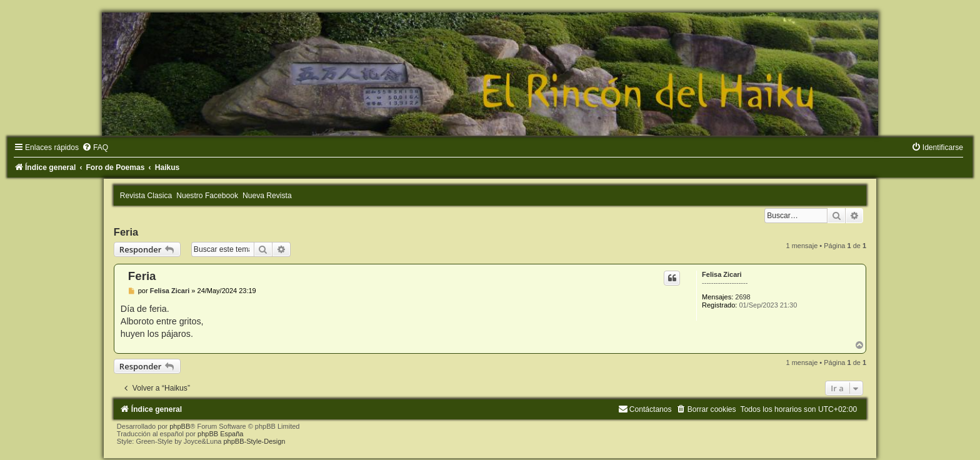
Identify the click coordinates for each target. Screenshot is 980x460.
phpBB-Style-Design (254, 441)
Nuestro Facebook (207, 196)
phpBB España (220, 434)
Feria (126, 232)
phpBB (180, 426)
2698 (742, 297)
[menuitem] (95, 147)
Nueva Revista (267, 196)
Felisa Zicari (722, 274)
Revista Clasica (146, 196)
